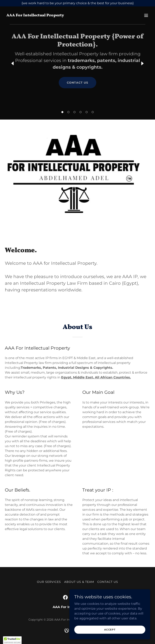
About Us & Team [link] (79, 582)
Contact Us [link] (108, 582)
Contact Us (77, 83)
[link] (35, 15)
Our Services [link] (49, 582)
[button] (62, 112)
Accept (110, 630)
